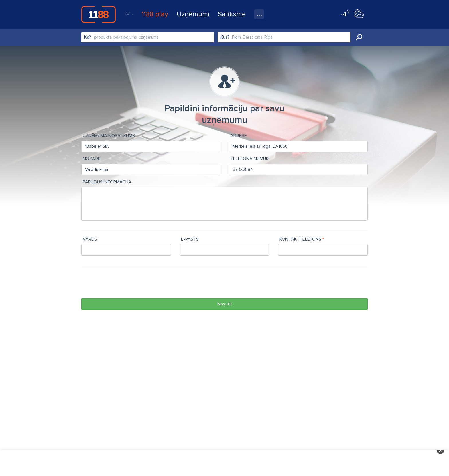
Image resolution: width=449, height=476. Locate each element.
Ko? (88, 37)
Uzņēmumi (193, 14)
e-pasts (190, 239)
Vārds (90, 239)
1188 (99, 14)
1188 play (155, 14)
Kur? (225, 37)
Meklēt (359, 37)
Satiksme (232, 14)
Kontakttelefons (300, 239)
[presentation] (125, 283)
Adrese (239, 136)
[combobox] (148, 37)
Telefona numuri (250, 159)
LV (129, 14)
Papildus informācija (107, 182)
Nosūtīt (225, 304)
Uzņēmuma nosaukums (109, 136)
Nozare (92, 159)
